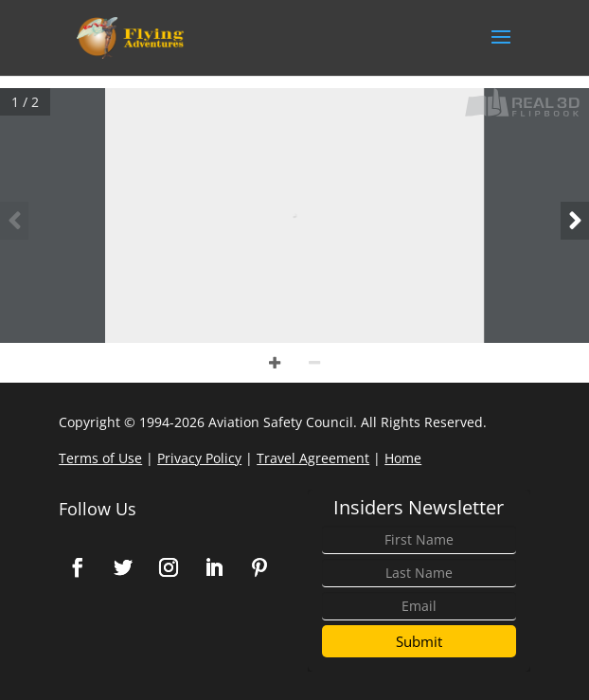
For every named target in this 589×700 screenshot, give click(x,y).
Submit (419, 641)
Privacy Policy (199, 458)
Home (403, 458)
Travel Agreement (313, 458)
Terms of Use (100, 458)
